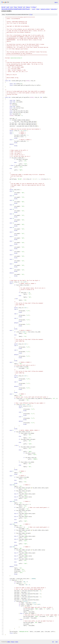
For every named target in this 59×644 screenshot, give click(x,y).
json (56, 642)
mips (38, 9)
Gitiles (9, 642)
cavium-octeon (45, 9)
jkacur (28, 7)
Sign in (56, 2)
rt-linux (33, 7)
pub (8, 7)
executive (54, 9)
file (31, 15)
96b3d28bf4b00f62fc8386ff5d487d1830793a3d (16, 9)
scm (12, 7)
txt (53, 642)
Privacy (13, 642)
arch (34, 9)
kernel (3, 7)
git (24, 7)
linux (15, 7)
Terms (17, 642)
